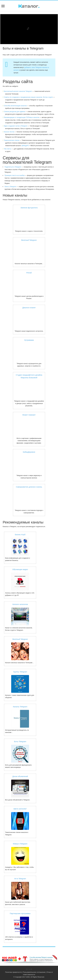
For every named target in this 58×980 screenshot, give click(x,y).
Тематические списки (12, 140)
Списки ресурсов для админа (14, 112)
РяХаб (29, 273)
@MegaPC (25, 146)
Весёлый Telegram (29, 240)
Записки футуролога (29, 208)
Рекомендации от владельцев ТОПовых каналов (22, 117)
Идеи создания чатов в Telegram (16, 126)
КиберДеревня (29, 452)
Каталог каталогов (20, 604)
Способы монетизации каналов (15, 106)
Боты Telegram (20, 741)
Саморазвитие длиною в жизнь (29, 487)
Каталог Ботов (9, 132)
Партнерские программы (20, 913)
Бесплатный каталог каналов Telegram (18, 91)
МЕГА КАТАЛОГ (20, 809)
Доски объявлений (20, 776)
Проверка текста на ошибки (14, 175)
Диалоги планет (29, 308)
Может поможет (29, 415)
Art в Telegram (20, 879)
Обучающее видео (20, 569)
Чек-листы (8, 149)
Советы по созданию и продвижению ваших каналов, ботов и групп (28, 97)
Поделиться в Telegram (13, 167)
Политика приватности (13, 972)
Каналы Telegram (20, 707)
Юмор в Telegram (20, 844)
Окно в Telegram (10, 187)
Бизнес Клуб (20, 535)
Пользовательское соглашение (34, 972)
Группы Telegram (20, 672)
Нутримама (29, 340)
